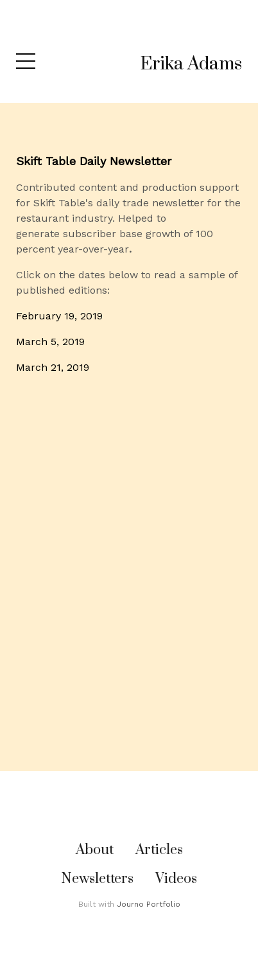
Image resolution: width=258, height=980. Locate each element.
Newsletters (97, 879)
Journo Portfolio (149, 904)
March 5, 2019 (50, 342)
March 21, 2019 (53, 367)
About (95, 850)
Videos (176, 879)
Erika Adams (191, 64)
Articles (159, 850)
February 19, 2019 (59, 316)
